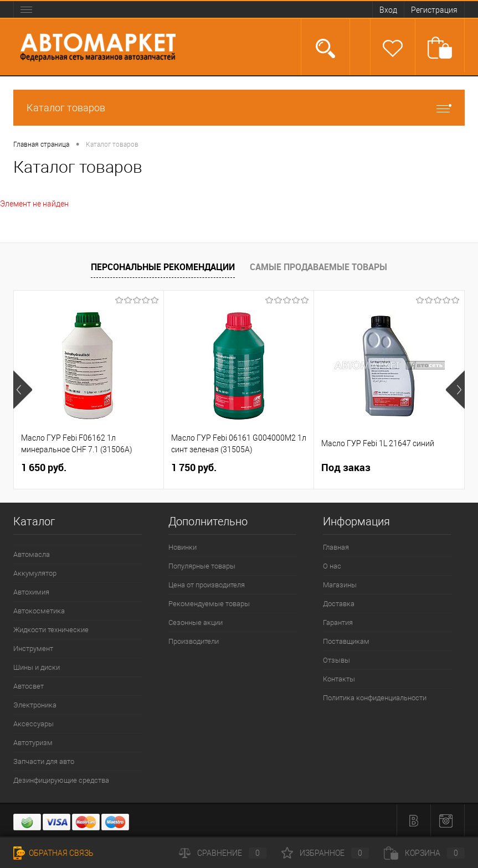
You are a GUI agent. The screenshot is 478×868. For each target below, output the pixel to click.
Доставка (339, 604)
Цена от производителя (207, 585)
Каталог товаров (239, 108)
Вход (388, 10)
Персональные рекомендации (163, 267)
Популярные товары (202, 566)
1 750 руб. (194, 467)
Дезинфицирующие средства (61, 780)
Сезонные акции (196, 622)
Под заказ (346, 467)
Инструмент (33, 649)
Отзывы (336, 660)
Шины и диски (37, 667)
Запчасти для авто (44, 761)
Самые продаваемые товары (318, 267)
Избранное (325, 853)
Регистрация (434, 10)
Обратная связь (53, 853)
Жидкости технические (51, 630)
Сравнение (223, 853)
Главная (336, 547)
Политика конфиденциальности (375, 698)
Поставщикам (346, 641)
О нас (332, 566)
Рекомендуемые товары (209, 604)
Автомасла (32, 554)
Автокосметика (39, 611)
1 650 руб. (44, 467)
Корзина (424, 853)
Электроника (35, 705)
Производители (194, 641)
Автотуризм (33, 743)
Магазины (340, 585)
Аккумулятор (35, 573)
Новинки (183, 547)
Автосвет (29, 686)
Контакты (339, 679)
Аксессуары (34, 724)
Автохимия (31, 592)
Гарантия (338, 622)
